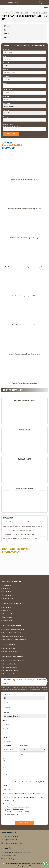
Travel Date (7, 76)
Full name (7, 49)
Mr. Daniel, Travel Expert (11, 664)
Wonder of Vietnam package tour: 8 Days (25, 296)
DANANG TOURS (24, 459)
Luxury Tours (7, 607)
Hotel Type (7, 103)
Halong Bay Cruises (9, 648)
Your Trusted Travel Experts (12, 657)
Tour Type (7, 110)
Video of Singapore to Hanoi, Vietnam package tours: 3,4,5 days (22, 526)
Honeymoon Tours (9, 614)
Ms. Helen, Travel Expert (11, 671)
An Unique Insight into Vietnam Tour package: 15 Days (24, 209)
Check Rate (8, 38)
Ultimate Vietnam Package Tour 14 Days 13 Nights (25, 354)
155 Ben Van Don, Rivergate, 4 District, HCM (17, 852)
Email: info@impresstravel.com (14, 843)
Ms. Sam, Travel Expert (10, 667)
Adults (6, 83)
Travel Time (24, 746)
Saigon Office (7, 848)
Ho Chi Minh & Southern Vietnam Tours (15, 639)
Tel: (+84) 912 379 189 (10, 840)
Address (6, 721)
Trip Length (7, 746)
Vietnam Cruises (8, 644)
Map (6, 30)
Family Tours (7, 611)
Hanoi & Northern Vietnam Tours (13, 633)
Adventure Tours (8, 620)
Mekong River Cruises (10, 652)
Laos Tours (7, 589)
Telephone (7, 737)
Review (7, 34)
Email (5, 56)
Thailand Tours (8, 595)
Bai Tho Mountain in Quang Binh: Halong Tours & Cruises (20, 539)
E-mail (5, 729)
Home (3, 13)
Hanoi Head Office (9, 832)
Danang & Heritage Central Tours (13, 636)
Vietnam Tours (8, 585)
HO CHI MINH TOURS (25, 488)
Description (7, 117)
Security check (8, 124)
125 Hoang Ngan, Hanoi (11, 837)
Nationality (7, 63)
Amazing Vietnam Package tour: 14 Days (24, 383)
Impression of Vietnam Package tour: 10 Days (24, 180)
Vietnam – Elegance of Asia (12, 625)
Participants (7, 759)
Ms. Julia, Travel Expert (10, 674)
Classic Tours (7, 617)
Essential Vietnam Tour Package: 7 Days (24, 325)
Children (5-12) (8, 90)
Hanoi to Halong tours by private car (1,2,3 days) (18, 522)
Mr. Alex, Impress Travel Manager (13, 661)
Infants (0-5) (7, 97)
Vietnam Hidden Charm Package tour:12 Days (24, 238)
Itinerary (8, 26)
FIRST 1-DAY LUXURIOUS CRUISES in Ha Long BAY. (18, 530)
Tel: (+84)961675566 (10, 855)
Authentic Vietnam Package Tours (14, 630)
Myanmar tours (8, 598)
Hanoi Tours (25, 430)
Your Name (7, 694)
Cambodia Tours (8, 592)
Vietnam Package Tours (25, 400)
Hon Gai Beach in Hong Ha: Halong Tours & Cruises (19, 534)
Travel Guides (11, 13)
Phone (6, 70)
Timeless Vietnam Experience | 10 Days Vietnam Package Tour (24, 267)
